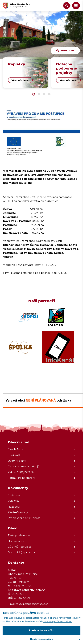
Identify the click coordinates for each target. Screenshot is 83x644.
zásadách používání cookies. (58, 622)
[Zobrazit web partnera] (28, 317)
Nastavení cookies (42, 639)
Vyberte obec (65, 50)
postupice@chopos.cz (36, 604)
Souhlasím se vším (42, 631)
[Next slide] (80, 75)
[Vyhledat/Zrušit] (67, 6)
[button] (76, 6)
